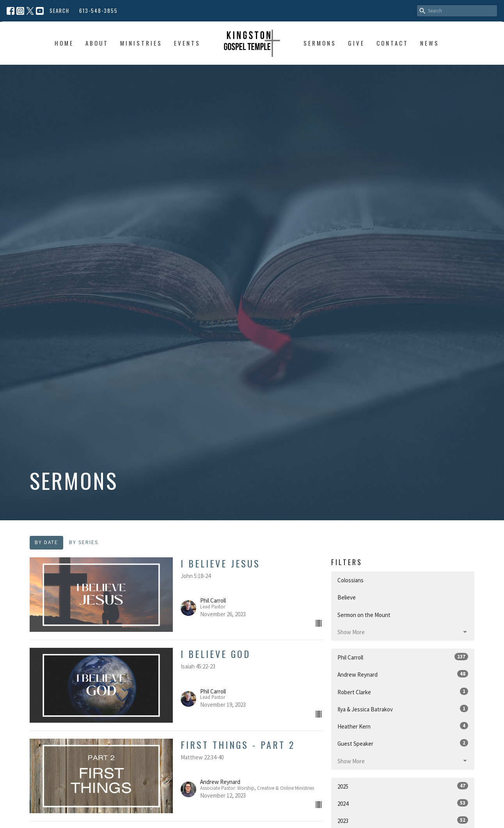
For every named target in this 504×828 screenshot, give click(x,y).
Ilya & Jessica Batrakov (403, 709)
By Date (46, 542)
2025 (403, 786)
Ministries (141, 43)
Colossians (350, 580)
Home (64, 43)
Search (59, 11)
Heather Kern (403, 726)
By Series (84, 542)
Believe (347, 597)
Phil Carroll (403, 657)
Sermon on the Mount (364, 615)
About (97, 43)
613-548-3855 (98, 11)
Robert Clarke (403, 692)
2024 (403, 803)
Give (356, 43)
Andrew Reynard (403, 674)
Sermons (320, 43)
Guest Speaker (403, 743)
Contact (392, 43)
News (430, 43)
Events (187, 43)
